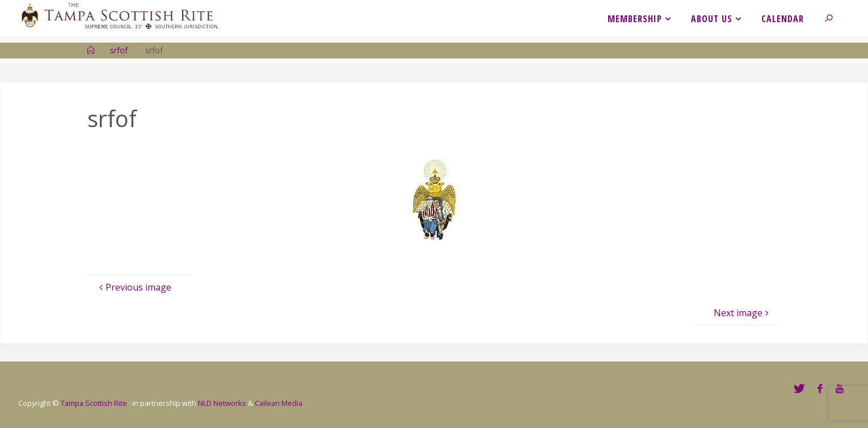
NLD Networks (222, 403)
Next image (743, 313)
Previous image (134, 287)
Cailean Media (279, 403)
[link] (835, 18)
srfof (119, 50)
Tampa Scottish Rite (94, 403)
